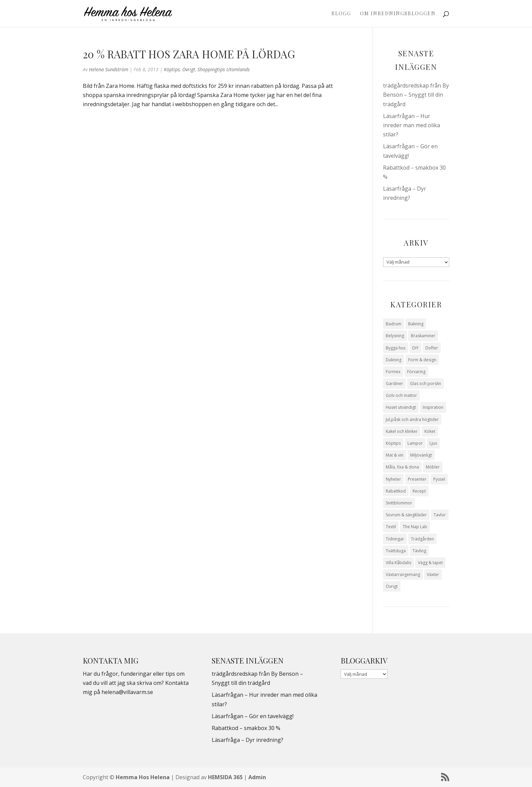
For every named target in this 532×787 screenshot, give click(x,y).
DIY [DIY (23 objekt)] (415, 348)
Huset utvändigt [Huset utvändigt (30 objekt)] (401, 407)
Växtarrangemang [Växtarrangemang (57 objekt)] (403, 574)
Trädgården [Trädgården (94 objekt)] (422, 539)
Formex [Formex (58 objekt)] (393, 372)
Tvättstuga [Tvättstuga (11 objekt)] (396, 551)
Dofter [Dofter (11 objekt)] (432, 348)
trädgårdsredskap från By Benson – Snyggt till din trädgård (416, 95)
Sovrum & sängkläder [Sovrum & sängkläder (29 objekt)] (406, 515)
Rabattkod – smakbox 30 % (246, 728)
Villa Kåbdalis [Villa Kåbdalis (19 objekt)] (398, 563)
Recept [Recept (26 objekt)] (419, 491)
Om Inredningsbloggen (398, 14)
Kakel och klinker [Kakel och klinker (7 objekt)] (402, 431)
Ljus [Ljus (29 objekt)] (433, 443)
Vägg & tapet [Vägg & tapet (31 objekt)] (430, 563)
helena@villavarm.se (127, 692)
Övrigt (189, 69)
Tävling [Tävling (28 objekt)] (419, 551)
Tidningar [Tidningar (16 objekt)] (395, 539)
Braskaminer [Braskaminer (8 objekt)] (423, 336)
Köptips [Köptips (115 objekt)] (393, 443)
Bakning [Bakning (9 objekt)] (416, 324)
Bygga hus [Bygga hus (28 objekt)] (396, 348)
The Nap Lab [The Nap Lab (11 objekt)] (415, 527)
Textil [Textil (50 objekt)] (391, 527)
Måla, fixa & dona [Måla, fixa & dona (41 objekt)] (402, 467)
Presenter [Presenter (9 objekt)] (417, 479)
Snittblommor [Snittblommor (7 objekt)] (399, 503)
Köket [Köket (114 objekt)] (430, 431)
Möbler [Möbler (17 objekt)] (433, 467)
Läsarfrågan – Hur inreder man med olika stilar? (412, 125)
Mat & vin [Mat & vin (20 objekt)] (395, 455)
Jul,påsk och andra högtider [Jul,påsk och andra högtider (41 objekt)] (412, 419)
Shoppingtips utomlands (224, 69)
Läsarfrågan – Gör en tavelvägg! (253, 716)
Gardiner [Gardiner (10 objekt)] (394, 383)
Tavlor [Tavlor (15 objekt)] (440, 515)
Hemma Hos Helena (143, 777)
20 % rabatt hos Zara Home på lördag (189, 54)
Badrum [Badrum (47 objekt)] (394, 324)
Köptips (172, 69)
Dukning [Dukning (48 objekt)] (394, 360)
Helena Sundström (109, 69)
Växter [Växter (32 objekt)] (433, 574)
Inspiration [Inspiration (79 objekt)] (433, 407)
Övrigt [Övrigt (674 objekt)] (392, 586)
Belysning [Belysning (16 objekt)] (395, 336)
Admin (257, 777)
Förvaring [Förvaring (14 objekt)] (416, 372)
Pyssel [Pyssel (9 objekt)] (439, 479)
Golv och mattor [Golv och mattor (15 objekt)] (401, 395)
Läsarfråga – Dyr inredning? (248, 740)
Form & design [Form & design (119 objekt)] (422, 360)
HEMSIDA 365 (225, 777)
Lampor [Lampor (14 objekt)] (415, 443)
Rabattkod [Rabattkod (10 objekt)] (396, 491)
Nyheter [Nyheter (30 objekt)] (393, 479)
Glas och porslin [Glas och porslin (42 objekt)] (425, 383)
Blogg (341, 14)
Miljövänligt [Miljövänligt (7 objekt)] (421, 455)
